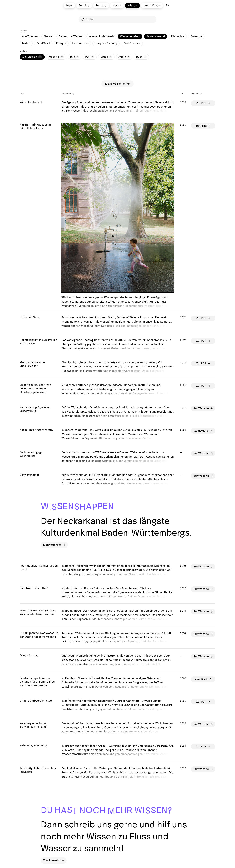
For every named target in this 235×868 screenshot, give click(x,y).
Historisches (80, 43)
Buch (141, 57)
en (168, 6)
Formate (101, 6)
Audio (124, 57)
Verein (117, 6)
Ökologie (196, 36)
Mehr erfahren (54, 545)
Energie (61, 43)
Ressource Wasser (71, 36)
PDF (90, 57)
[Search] (118, 19)
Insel (69, 6)
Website (56, 57)
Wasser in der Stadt (101, 36)
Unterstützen (152, 6)
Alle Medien (32, 57)
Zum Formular (54, 860)
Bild (75, 57)
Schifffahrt (43, 43)
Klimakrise (178, 36)
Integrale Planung (106, 43)
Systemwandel (156, 36)
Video (106, 57)
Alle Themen (30, 36)
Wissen (132, 6)
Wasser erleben (130, 36)
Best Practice (132, 43)
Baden (26, 43)
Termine (84, 6)
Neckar (48, 36)
